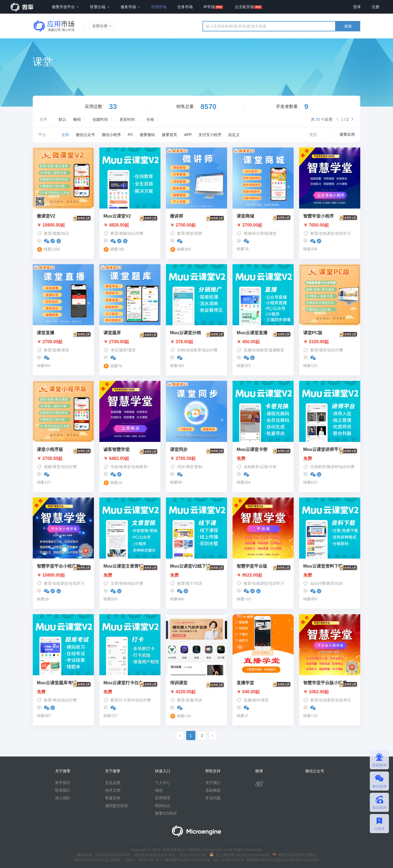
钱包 (159, 790)
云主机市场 (244, 7)
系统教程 (213, 790)
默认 (62, 119)
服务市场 (130, 7)
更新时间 (127, 119)
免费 (263, 459)
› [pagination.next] (213, 736)
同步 (181, 467)
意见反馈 (113, 783)
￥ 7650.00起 (330, 225)
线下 (190, 583)
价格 (150, 119)
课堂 (190, 233)
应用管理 (163, 798)
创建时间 (100, 119)
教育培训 (334, 583)
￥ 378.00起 (196, 342)
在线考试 (343, 700)
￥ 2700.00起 (196, 225)
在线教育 (193, 350)
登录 (357, 7)
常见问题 (213, 798)
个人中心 (163, 783)
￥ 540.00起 (263, 692)
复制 (198, 467)
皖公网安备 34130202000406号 (239, 855)
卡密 (273, 467)
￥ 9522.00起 (263, 575)
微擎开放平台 (65, 7)
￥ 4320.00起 (196, 692)
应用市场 (159, 7)
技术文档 (113, 790)
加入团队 (63, 798)
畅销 (77, 119)
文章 (114, 583)
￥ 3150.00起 (330, 342)
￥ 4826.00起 (130, 225)
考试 (114, 350)
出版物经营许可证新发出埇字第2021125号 (281, 860)
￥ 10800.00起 (63, 225)
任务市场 (185, 7)
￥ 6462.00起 (130, 459)
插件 (256, 700)
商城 (248, 233)
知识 (65, 233)
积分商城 (260, 233)
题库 (123, 350)
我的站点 (163, 806)
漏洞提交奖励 (117, 806)
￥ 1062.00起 (330, 692)
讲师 (198, 233)
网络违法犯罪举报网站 (294, 855)
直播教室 (276, 350)
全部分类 (102, 26)
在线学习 (343, 233)
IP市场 (209, 7)
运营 (264, 467)
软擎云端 (100, 7)
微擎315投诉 (166, 813)
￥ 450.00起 (263, 342)
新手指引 (63, 783)
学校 (114, 467)
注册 (376, 7)
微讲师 (332, 467)
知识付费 (136, 233)
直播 (56, 350)
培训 (198, 583)
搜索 (348, 26)
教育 (48, 233)
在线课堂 (327, 233)
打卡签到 (127, 700)
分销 (181, 350)
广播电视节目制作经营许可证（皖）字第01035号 (202, 860)
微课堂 (125, 467)
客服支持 (113, 798)
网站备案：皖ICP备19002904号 (104, 855)
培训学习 (276, 583)
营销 (123, 583)
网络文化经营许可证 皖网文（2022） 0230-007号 (117, 860)
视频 (56, 233)
